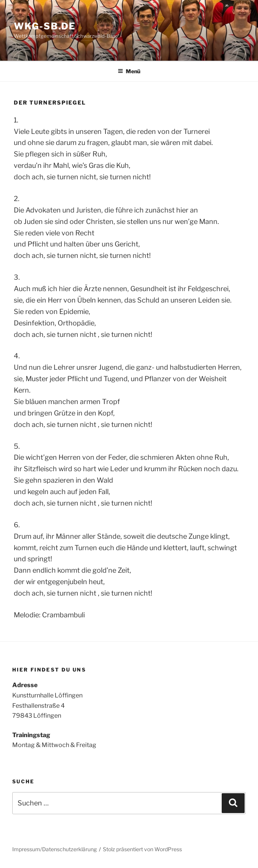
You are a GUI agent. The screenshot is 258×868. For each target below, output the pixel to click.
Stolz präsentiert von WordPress (142, 849)
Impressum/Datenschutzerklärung (54, 849)
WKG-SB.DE (45, 26)
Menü (129, 71)
